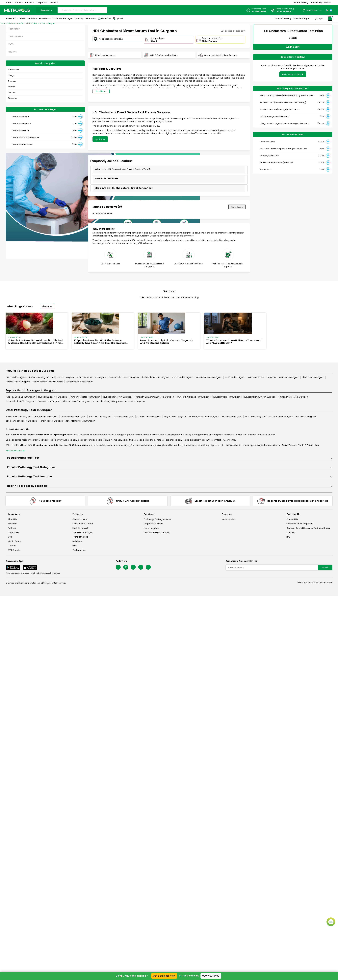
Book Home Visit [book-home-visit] (80, 528)
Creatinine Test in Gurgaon (80, 382)
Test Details (14, 29)
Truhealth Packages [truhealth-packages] (83, 532)
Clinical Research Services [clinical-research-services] (157, 532)
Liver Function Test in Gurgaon (124, 377)
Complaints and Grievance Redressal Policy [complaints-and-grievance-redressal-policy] (308, 528)
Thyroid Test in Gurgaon (18, 382)
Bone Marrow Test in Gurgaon (80, 421)
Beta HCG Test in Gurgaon (209, 377)
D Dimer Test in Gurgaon (149, 416)
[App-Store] (331, 10)
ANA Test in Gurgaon (124, 416)
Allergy (11, 75)
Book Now (100, 139)
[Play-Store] (327, 10)
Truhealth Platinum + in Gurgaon (259, 397)
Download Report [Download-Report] (302, 19)
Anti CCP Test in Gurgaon (281, 416)
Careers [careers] (12, 546)
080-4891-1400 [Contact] (284, 11)
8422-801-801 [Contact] (259, 11)
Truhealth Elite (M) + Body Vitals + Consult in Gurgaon (64, 401)
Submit (325, 568)
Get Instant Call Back (293, 74)
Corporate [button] (42, 2)
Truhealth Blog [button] (301, 2)
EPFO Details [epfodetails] (14, 550)
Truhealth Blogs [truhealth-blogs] (80, 537)
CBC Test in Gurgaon (16, 377)
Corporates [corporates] (14, 532)
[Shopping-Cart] (330, 19)
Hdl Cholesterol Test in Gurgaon (42, 23)
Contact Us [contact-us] (292, 519)
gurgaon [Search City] (47, 10)
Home (3, 23)
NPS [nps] (288, 537)
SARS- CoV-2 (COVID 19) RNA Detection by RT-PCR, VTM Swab (286, 96)
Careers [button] (54, 2)
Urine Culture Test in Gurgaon (91, 377)
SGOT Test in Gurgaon (100, 416)
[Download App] (13, 568)
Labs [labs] (75, 546)
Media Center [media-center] (15, 541)
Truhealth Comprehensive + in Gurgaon (154, 397)
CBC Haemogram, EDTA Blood (275, 116)
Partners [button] (30, 2)
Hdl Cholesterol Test (16, 23)
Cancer (12, 92)
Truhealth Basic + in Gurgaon (52, 397)
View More (47, 306)
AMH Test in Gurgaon (289, 377)
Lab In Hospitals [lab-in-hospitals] (151, 528)
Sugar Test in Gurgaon (175, 416)
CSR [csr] (10, 537)
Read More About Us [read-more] (16, 450)
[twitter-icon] (126, 567)
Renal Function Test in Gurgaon (21, 421)
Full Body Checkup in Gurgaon (20, 397)
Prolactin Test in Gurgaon (18, 416)
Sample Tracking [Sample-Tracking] (283, 19)
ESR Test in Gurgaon (39, 377)
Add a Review (237, 207)
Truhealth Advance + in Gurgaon (193, 397)
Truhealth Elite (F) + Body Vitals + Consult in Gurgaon (119, 401)
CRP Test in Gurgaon (235, 377)
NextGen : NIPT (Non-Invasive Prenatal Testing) (283, 102)
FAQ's (11, 44)
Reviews (13, 52)
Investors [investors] (13, 524)
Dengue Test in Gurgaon (46, 416)
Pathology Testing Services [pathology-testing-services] (157, 519)
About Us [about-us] (12, 519)
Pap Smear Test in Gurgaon (262, 377)
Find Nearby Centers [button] (321, 2)
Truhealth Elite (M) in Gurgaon (293, 397)
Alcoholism (13, 70)
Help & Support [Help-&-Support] (313, 10)
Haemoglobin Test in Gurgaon (204, 416)
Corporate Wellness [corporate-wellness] (154, 524)
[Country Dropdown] (312, 10)
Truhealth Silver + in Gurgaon (117, 397)
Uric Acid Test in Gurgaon (74, 416)
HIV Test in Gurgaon (306, 416)
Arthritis (12, 87)
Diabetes (12, 98)
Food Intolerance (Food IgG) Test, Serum (280, 109)
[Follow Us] (118, 567)
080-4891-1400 (211, 976)
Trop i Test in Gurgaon (63, 377)
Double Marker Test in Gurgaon (48, 382)
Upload (118, 19)
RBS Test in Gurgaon (232, 416)
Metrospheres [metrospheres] (229, 519)
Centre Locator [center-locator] (80, 519)
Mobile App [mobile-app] (78, 541)
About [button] (9, 2)
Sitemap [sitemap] (291, 532)
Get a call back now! (164, 976)
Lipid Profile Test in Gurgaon (155, 377)
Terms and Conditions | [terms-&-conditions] (309, 583)
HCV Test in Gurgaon (255, 416)
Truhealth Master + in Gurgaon (85, 397)
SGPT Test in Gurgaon (183, 377)
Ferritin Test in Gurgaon (51, 421)
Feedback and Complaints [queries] (300, 524)
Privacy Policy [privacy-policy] (326, 583)
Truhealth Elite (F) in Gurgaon (20, 401)
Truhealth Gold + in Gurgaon (226, 397)
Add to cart (293, 47)
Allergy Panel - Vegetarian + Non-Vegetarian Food (285, 123)
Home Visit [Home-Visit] (105, 19)
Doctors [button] (18, 2)
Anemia (12, 81)
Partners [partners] (12, 528)
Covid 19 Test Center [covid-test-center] (83, 524)
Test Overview (16, 36)
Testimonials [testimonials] (79, 550)
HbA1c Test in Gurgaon (313, 377)
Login (320, 19)
